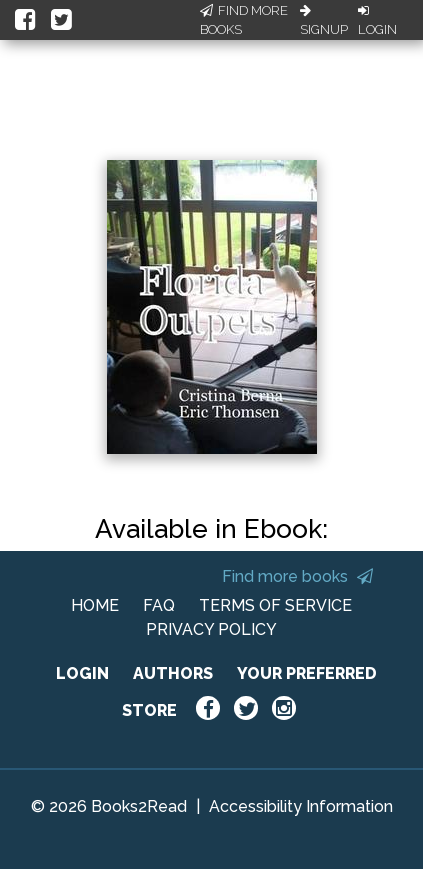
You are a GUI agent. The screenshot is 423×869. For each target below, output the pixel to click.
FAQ (159, 605)
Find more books (297, 576)
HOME (95, 605)
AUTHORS (173, 673)
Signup (324, 21)
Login (377, 21)
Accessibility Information (301, 806)
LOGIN (82, 673)
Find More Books (244, 20)
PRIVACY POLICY (211, 629)
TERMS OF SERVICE (275, 605)
